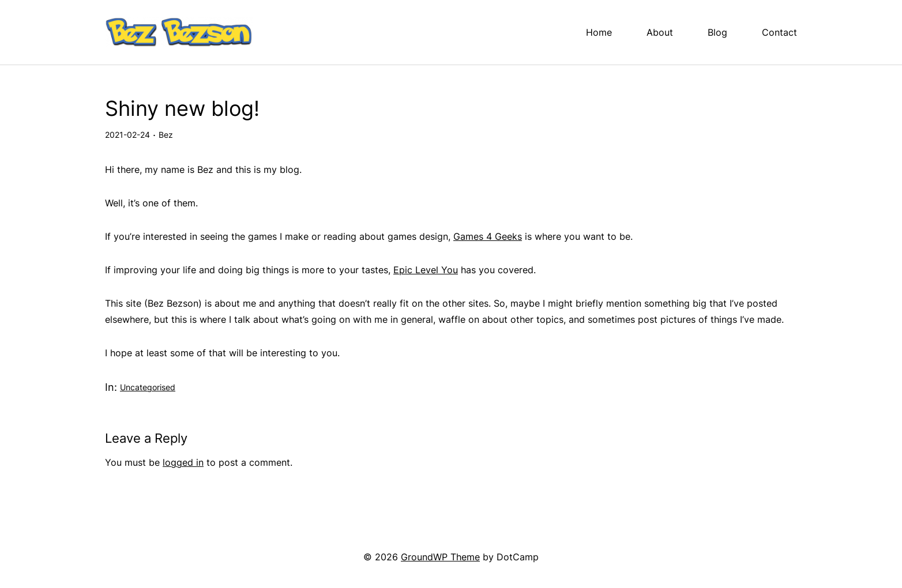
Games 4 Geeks (488, 236)
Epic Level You (426, 270)
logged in (183, 462)
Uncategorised (148, 387)
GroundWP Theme (440, 557)
